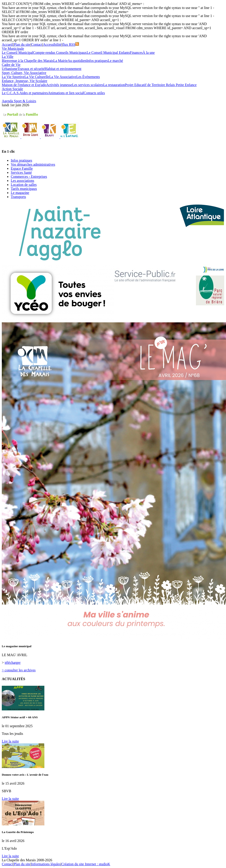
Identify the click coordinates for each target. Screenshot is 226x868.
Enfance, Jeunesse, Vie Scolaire (25, 81)
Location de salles (24, 185)
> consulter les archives (19, 670)
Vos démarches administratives (33, 164)
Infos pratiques (97, 61)
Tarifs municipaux (24, 189)
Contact (37, 44)
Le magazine (20, 193)
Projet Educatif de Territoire (145, 85)
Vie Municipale (13, 49)
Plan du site (22, 44)
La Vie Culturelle (37, 77)
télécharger (13, 663)
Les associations (22, 181)
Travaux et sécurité (31, 69)
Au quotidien (77, 61)
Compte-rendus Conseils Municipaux (60, 53)
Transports (18, 197)
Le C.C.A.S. (11, 93)
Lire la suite (10, 741)
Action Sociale (12, 89)
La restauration (114, 85)
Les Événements (88, 77)
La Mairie (61, 61)
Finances (136, 53)
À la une (149, 53)
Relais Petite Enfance (181, 85)
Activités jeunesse (59, 85)
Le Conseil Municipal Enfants (108, 53)
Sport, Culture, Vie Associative (24, 73)
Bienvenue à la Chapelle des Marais (28, 61)
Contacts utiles (94, 93)
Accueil (7, 44)
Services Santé (21, 173)
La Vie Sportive (13, 77)
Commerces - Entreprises (29, 177)
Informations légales (46, 864)
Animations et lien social (66, 93)
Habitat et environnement (63, 69)
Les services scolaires (88, 85)
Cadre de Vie (11, 65)
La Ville (8, 57)
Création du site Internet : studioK (86, 864)
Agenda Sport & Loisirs (19, 101)
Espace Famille (22, 168)
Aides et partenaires (34, 93)
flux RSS (71, 44)
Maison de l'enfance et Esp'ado (24, 85)
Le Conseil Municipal (17, 53)
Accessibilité (52, 44)
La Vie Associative (63, 77)
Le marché (115, 61)
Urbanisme (10, 69)
